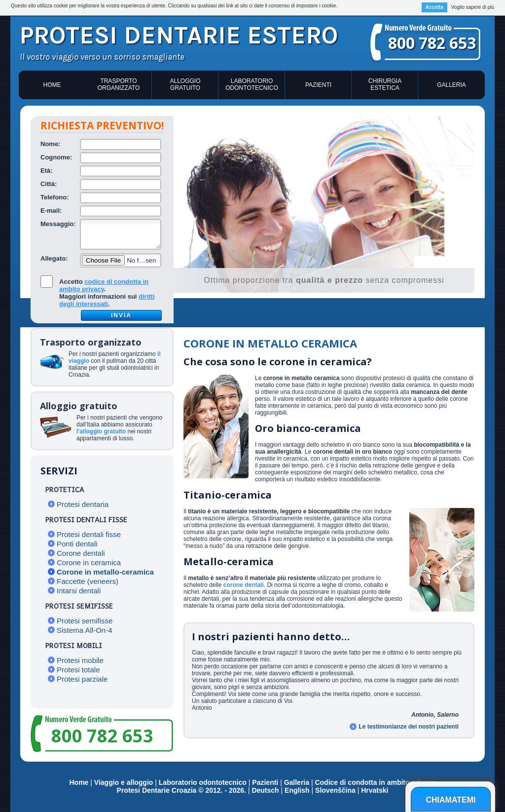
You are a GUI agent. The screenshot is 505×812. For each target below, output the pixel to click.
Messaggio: (58, 224)
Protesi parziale (82, 679)
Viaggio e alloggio (125, 782)
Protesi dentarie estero (179, 35)
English (297, 790)
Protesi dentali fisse (89, 534)
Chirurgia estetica (385, 84)
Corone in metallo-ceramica (105, 572)
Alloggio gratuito (185, 84)
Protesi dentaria (83, 504)
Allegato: (54, 258)
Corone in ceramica (89, 562)
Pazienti (318, 85)
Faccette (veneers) (88, 581)
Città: (49, 184)
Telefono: (55, 197)
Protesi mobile (80, 660)
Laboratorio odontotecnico (252, 84)
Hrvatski (375, 790)
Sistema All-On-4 (85, 630)
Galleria (451, 85)
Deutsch (265, 790)
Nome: (50, 144)
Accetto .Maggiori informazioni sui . (107, 293)
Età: (47, 171)
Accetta (434, 7)
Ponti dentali (77, 544)
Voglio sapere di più (473, 7)
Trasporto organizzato (119, 84)
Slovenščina (335, 790)
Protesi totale (78, 670)
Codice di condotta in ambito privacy (375, 782)
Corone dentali (81, 553)
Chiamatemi (451, 800)
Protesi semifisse (85, 621)
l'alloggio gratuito (101, 431)
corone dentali (244, 585)
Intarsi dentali (79, 591)
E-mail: (51, 211)
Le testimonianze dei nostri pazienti (409, 727)
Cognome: (56, 157)
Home (52, 85)
